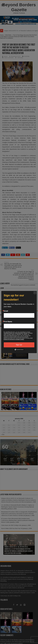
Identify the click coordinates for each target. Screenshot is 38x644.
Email (6, 311)
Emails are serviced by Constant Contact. (14, 339)
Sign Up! (19, 345)
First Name (8, 322)
